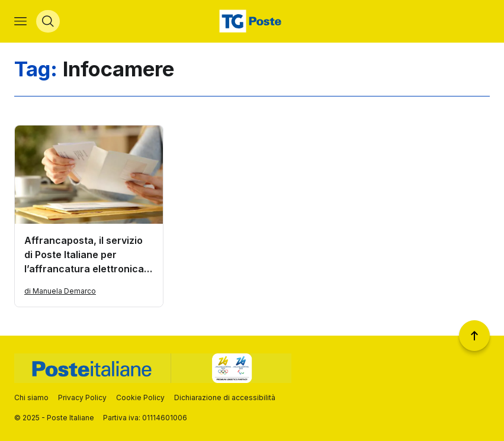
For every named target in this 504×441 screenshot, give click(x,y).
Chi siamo (31, 397)
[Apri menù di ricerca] (48, 21)
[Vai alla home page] (252, 21)
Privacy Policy (82, 397)
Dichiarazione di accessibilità (225, 397)
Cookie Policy (140, 397)
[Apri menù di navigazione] (20, 21)
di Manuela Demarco (60, 291)
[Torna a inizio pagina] (474, 336)
